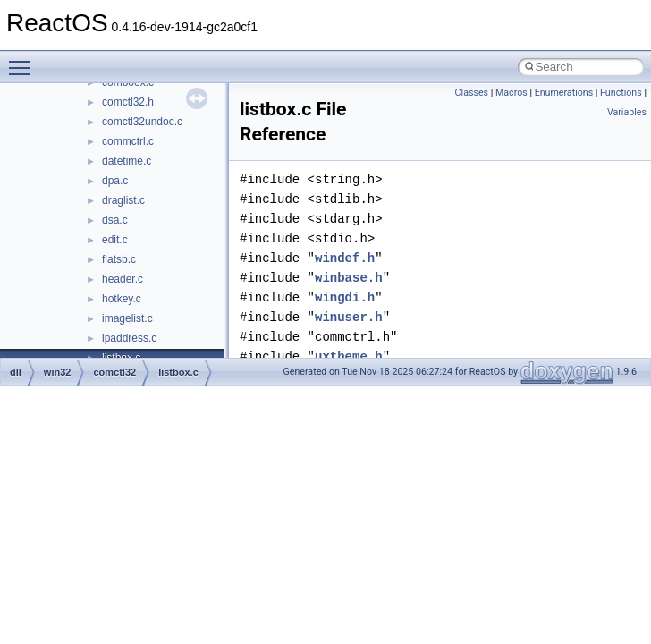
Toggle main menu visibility (24, 60)
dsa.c (115, 220)
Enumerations (564, 93)
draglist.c (123, 200)
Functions (621, 93)
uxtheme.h (349, 356)
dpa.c (115, 181)
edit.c (115, 240)
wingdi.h (345, 297)
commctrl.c (128, 141)
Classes (472, 93)
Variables (627, 112)
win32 (58, 372)
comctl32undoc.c (142, 122)
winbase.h (349, 278)
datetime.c (127, 161)
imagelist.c (127, 318)
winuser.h (349, 317)
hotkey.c (122, 299)
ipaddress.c (129, 338)
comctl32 (114, 372)
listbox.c (178, 372)
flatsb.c (119, 259)
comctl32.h (128, 102)
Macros (511, 93)
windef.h (345, 258)
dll (16, 372)
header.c (123, 279)
